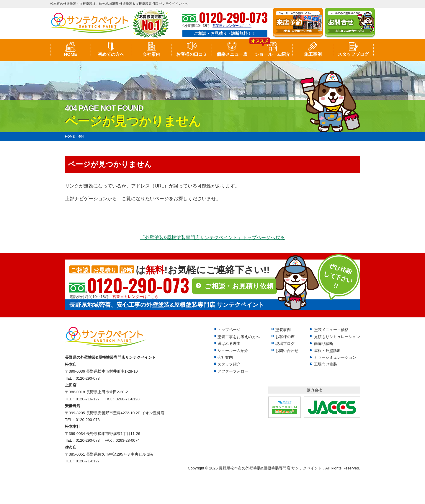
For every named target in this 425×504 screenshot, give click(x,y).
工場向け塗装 (326, 364)
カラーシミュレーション (335, 357)
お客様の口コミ (192, 54)
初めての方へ (111, 54)
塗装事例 (283, 330)
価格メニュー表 (232, 54)
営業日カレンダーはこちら (232, 26)
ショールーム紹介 (272, 54)
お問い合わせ (287, 351)
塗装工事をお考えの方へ (239, 337)
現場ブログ (285, 344)
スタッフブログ (353, 54)
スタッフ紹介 (229, 364)
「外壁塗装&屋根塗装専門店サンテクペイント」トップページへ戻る (213, 238)
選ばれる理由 (229, 344)
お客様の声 (285, 337)
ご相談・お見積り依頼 (239, 286)
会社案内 (151, 54)
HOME (70, 54)
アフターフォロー (233, 371)
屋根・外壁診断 (327, 351)
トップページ (229, 330)
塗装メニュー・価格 (331, 330)
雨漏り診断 (324, 344)
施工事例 (313, 54)
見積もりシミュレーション (337, 337)
